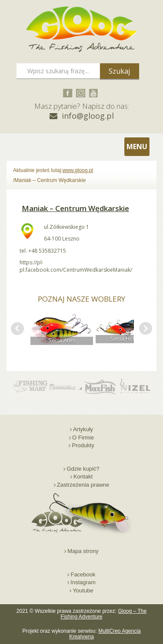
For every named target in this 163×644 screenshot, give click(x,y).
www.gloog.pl (78, 170)
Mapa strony (83, 551)
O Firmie (83, 437)
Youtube (83, 590)
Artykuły (83, 429)
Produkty (83, 445)
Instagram (83, 582)
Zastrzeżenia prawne (83, 485)
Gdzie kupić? (83, 469)
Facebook (83, 574)
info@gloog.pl (88, 116)
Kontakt (83, 476)
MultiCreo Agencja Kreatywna (105, 634)
